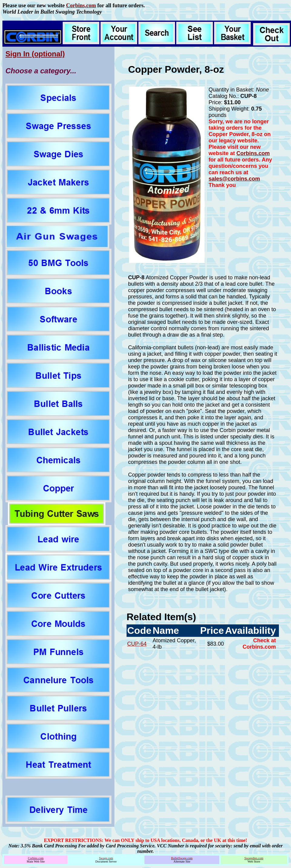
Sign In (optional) (35, 54)
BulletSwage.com (182, 858)
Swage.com (106, 858)
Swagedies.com (254, 858)
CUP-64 (137, 644)
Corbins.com (81, 5)
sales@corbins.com (234, 179)
